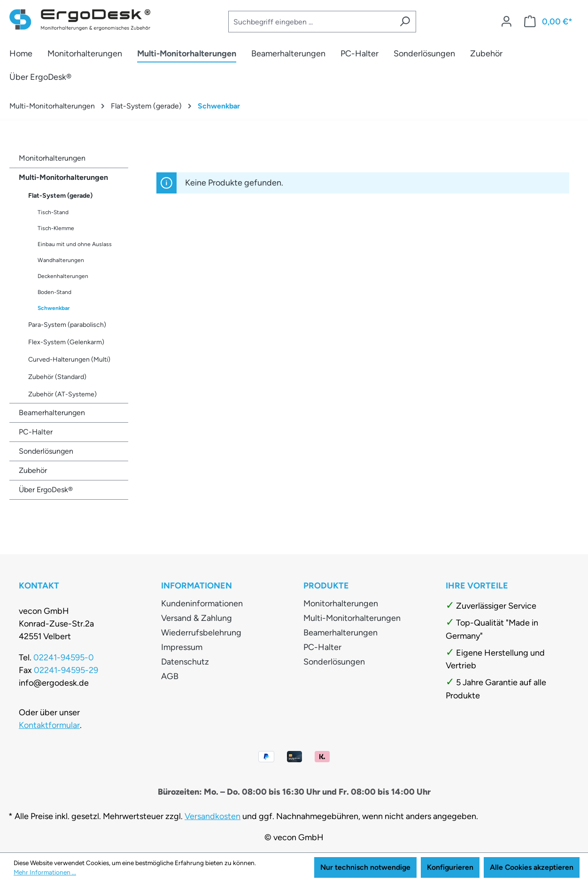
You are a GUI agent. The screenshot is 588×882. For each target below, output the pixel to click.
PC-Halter (36, 432)
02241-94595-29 (66, 670)
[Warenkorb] (548, 22)
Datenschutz (185, 662)
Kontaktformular (49, 725)
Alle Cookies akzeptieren (532, 867)
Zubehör (33, 470)
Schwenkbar (54, 308)
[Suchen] (405, 22)
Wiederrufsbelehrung (201, 633)
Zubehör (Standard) (57, 377)
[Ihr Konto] (507, 22)
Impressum (182, 647)
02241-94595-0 (64, 658)
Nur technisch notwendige (365, 867)
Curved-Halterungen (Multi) (69, 360)
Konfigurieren (450, 867)
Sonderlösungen (46, 451)
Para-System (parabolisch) (67, 325)
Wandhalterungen (61, 260)
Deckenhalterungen (63, 276)
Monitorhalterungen (52, 158)
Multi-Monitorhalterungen (63, 177)
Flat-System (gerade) (60, 196)
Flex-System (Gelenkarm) (66, 342)
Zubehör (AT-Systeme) (62, 394)
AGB (170, 676)
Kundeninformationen (202, 603)
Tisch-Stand (53, 212)
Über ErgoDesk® (46, 490)
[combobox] (311, 22)
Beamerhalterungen (52, 413)
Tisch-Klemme (56, 228)
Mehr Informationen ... (45, 872)
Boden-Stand (54, 292)
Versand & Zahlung (197, 618)
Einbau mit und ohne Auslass (75, 244)
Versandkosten (213, 816)
